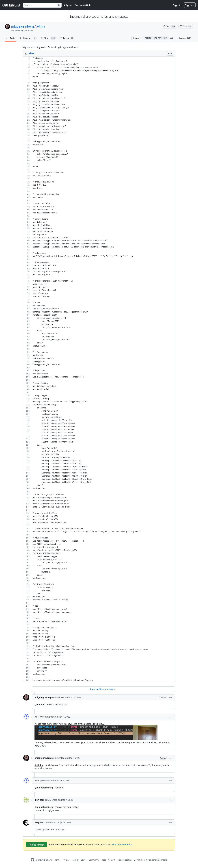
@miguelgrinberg (44, 788)
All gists (68, 5)
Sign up (190, 5)
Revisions (28, 38)
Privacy (66, 860)
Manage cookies (124, 860)
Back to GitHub (83, 5)
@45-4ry (39, 765)
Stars (48, 38)
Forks (67, 38)
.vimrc (41, 26)
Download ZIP (185, 38)
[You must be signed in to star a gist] (169, 26)
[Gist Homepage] (11, 5)
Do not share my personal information (151, 860)
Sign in (177, 5)
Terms (58, 860)
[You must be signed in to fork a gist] (186, 26)
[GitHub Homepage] (32, 860)
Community (94, 860)
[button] (172, 38)
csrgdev (39, 822)
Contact (112, 860)
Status (84, 860)
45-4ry (38, 717)
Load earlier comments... (103, 689)
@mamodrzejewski (44, 704)
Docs (104, 860)
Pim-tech (40, 800)
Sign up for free (37, 845)
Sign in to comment (122, 845)
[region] (99, 369)
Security (75, 860)
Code (11, 38)
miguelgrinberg (23, 26)
